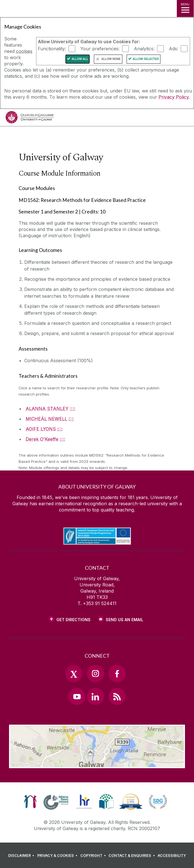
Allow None (111, 59)
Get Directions (73, 620)
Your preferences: (100, 49)
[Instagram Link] (95, 673)
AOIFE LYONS (41, 429)
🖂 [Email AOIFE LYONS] (60, 429)
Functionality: (52, 49)
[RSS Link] (117, 696)
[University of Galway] (30, 119)
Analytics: (144, 49)
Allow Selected (146, 59)
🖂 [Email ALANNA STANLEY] (73, 409)
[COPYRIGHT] (94, 856)
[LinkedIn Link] (95, 696)
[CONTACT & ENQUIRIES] (133, 856)
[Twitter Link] (74, 673)
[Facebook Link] (117, 673)
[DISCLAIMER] (22, 856)
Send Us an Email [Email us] (124, 620)
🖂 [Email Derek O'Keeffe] (62, 439)
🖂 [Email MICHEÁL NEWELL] (71, 419)
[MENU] (185, 8)
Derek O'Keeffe (42, 439)
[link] (30, 802)
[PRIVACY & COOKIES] (58, 856)
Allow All (80, 59)
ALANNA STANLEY (47, 409)
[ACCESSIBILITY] (172, 856)
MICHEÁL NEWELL (46, 419)
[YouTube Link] (77, 696)
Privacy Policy (174, 97)
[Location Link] (97, 764)
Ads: (174, 49)
